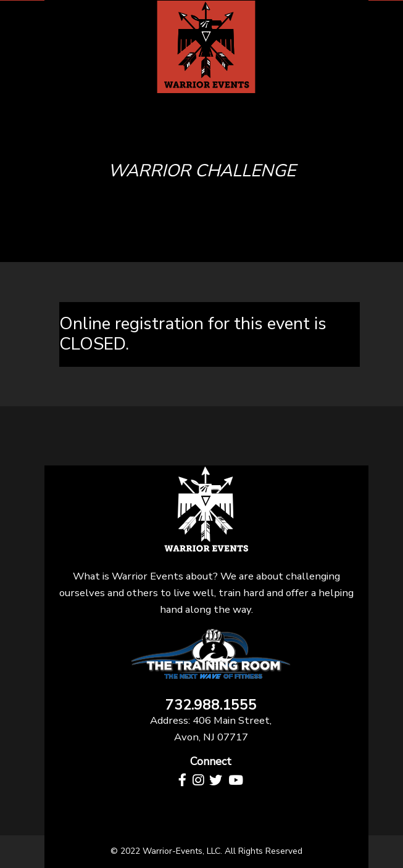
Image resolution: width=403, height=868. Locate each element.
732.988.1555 (211, 706)
